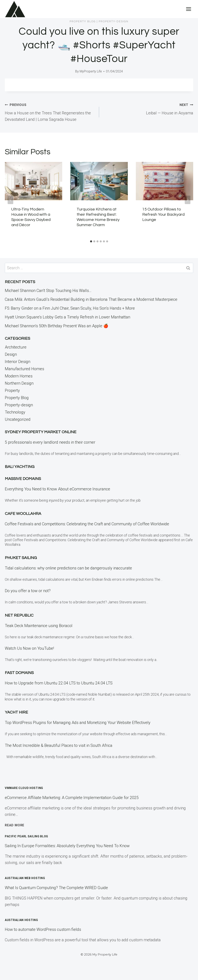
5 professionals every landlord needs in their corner (50, 442)
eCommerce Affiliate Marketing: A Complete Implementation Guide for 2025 (72, 798)
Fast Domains (19, 673)
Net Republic (19, 615)
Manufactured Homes (24, 369)
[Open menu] (188, 9)
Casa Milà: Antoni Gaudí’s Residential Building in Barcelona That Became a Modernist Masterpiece (91, 299)
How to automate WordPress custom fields (43, 929)
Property (12, 390)
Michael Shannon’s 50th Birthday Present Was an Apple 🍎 (57, 326)
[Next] (188, 200)
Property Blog (83, 21)
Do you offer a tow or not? (28, 591)
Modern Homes (19, 376)
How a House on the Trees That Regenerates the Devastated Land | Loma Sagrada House (50, 112)
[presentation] (34, 181)
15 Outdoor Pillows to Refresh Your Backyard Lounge (163, 215)
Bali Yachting (20, 467)
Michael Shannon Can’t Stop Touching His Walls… (48, 291)
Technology (15, 412)
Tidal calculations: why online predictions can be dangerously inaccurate (68, 568)
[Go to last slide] (10, 200)
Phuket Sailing (21, 558)
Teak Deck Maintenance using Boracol (39, 626)
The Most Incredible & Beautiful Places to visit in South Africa (59, 745)
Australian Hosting (21, 920)
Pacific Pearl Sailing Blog (26, 836)
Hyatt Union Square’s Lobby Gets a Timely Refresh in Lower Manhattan (68, 317)
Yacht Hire (16, 712)
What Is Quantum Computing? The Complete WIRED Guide (56, 888)
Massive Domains (23, 479)
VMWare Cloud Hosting (24, 788)
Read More (15, 825)
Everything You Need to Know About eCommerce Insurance (57, 489)
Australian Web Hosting (25, 878)
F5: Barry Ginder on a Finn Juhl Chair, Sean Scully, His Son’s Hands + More (70, 308)
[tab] (91, 241)
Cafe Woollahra (23, 514)
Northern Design (19, 383)
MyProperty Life (91, 71)
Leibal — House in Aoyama (148, 108)
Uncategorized (18, 419)
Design (11, 354)
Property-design (114, 21)
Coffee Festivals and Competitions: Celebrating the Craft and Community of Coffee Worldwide (87, 524)
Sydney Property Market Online (41, 432)
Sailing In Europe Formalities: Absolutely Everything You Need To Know (67, 846)
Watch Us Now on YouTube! (29, 648)
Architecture (16, 347)
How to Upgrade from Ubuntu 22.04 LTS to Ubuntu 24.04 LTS (59, 683)
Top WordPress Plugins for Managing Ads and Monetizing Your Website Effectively (78, 723)
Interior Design (18, 362)
